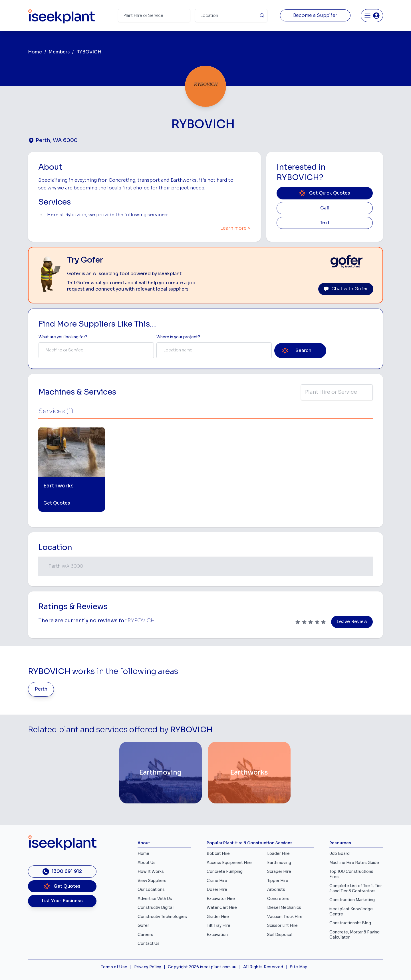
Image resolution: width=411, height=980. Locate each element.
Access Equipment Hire (229, 863)
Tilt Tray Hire (218, 926)
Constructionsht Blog (350, 923)
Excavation (217, 935)
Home (35, 52)
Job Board (340, 854)
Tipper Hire (278, 881)
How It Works (151, 872)
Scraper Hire (279, 872)
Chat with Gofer (346, 289)
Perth (41, 689)
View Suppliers (152, 881)
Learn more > (235, 228)
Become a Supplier (315, 15)
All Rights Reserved (263, 967)
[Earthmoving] (161, 773)
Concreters (278, 899)
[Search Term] (154, 16)
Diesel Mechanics (284, 908)
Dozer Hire (217, 890)
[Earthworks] (249, 773)
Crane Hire (217, 881)
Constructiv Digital (156, 908)
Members (59, 52)
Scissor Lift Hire (282, 926)
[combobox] (96, 350)
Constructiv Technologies (162, 917)
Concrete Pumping (225, 872)
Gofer (143, 926)
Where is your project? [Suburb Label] (178, 337)
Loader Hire (278, 854)
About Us (147, 863)
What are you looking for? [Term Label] (63, 337)
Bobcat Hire (218, 854)
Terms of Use (114, 967)
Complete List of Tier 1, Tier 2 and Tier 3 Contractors (356, 888)
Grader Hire (218, 917)
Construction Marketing (352, 900)
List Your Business (62, 901)
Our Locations (151, 890)
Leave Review (352, 622)
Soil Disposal (280, 935)
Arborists (276, 890)
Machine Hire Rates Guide (354, 863)
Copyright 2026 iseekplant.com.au (202, 967)
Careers (145, 935)
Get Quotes (57, 503)
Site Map (299, 967)
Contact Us (149, 944)
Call (325, 208)
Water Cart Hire (222, 908)
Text (325, 223)
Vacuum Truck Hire (285, 917)
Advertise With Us (155, 899)
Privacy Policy (148, 967)
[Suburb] (231, 16)
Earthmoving (279, 863)
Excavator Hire (221, 899)
